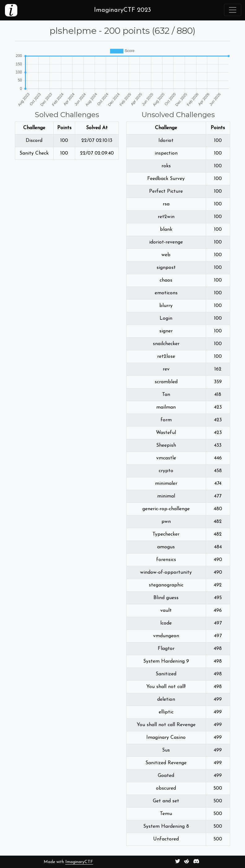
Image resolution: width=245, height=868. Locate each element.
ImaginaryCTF (79, 862)
